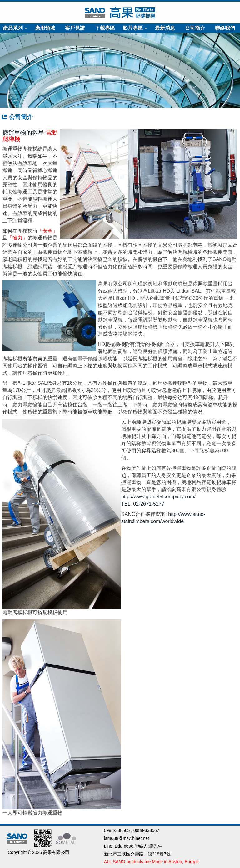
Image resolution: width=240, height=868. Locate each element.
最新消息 (165, 28)
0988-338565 (117, 830)
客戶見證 (75, 28)
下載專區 (105, 28)
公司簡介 (195, 28)
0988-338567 (146, 830)
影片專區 (135, 28)
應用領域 (45, 28)
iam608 (126, 846)
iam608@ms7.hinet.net (127, 838)
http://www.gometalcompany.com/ (158, 497)
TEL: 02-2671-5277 (143, 504)
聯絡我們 (225, 28)
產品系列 (15, 28)
